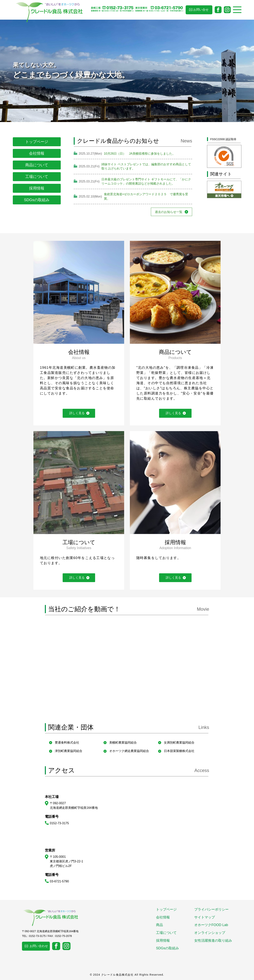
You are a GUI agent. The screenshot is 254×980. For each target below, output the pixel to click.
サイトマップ (205, 917)
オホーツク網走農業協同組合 (129, 751)
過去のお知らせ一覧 (169, 212)
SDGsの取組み (37, 200)
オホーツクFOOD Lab (211, 925)
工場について (37, 177)
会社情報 (37, 153)
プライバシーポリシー (211, 909)
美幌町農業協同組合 (123, 743)
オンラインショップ (210, 933)
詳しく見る (77, 413)
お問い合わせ (39, 946)
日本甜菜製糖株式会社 (179, 751)
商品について (37, 165)
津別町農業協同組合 (69, 751)
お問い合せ (201, 10)
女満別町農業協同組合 (179, 743)
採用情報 (37, 188)
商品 (159, 925)
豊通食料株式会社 (67, 743)
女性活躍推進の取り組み (213, 941)
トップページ (37, 142)
